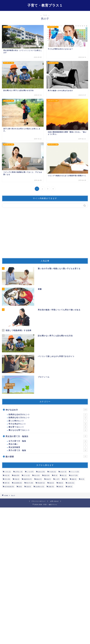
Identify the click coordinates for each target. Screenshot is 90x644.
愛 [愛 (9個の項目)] (65, 479)
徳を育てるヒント (48, 427)
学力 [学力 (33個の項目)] (7, 479)
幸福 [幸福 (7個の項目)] (48, 479)
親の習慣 (46, 456)
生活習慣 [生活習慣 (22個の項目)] (18, 483)
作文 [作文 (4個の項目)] (7, 475)
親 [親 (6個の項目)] (20, 487)
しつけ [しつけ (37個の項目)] (30, 472)
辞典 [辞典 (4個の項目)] (61, 487)
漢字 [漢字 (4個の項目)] (7, 483)
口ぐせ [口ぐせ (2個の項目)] (27, 475)
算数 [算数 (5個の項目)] (61, 483)
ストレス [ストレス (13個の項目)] (75, 472)
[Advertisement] (45, 234)
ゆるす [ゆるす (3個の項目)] (63, 472)
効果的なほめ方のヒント (48, 415)
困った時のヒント (48, 421)
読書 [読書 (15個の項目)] (51, 487)
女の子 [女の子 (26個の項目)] (74, 475)
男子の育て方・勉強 (48, 451)
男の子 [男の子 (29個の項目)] (30, 483)
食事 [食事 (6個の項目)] (70, 487)
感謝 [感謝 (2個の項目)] (74, 479)
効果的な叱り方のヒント (48, 418)
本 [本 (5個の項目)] (83, 479)
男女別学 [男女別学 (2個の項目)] (41, 483)
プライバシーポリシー (38, 501)
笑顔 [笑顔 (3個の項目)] (52, 483)
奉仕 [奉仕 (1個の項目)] (64, 475)
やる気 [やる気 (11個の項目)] (52, 472)
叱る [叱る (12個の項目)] (37, 475)
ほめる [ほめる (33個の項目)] (41, 472)
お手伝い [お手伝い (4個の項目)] (19, 472)
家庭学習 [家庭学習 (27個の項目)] (28, 479)
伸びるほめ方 (46, 410)
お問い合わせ (54, 501)
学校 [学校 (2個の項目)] (17, 479)
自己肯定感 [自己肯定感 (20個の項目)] (9, 487)
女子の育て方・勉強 (48, 441)
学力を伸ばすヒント (48, 424)
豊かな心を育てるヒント (48, 430)
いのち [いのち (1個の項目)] (8, 472)
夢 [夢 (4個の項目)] (56, 475)
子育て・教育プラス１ (45, 5)
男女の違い (48, 444)
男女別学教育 (48, 447)
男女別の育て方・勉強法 (46, 436)
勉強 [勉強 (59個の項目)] (16, 475)
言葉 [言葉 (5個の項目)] (29, 487)
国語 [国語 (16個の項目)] (47, 475)
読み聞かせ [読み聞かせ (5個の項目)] (40, 487)
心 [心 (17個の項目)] (57, 479)
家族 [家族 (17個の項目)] (39, 479)
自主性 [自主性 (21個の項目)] (71, 483)
